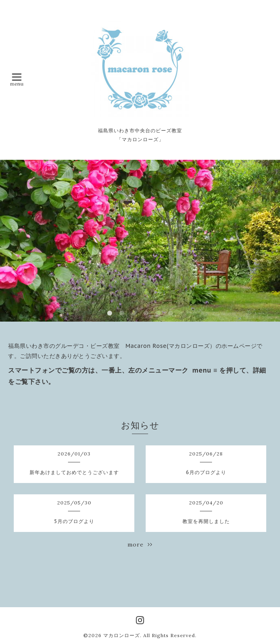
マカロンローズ (122, 635)
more (140, 544)
